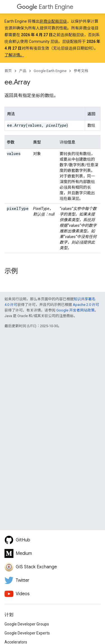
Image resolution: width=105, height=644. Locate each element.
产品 (23, 71)
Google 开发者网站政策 (75, 310)
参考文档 (81, 71)
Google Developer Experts (27, 633)
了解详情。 (14, 55)
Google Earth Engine (50, 71)
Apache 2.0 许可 (86, 305)
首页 (8, 71)
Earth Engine (45, 7)
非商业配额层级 (53, 21)
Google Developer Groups (27, 624)
